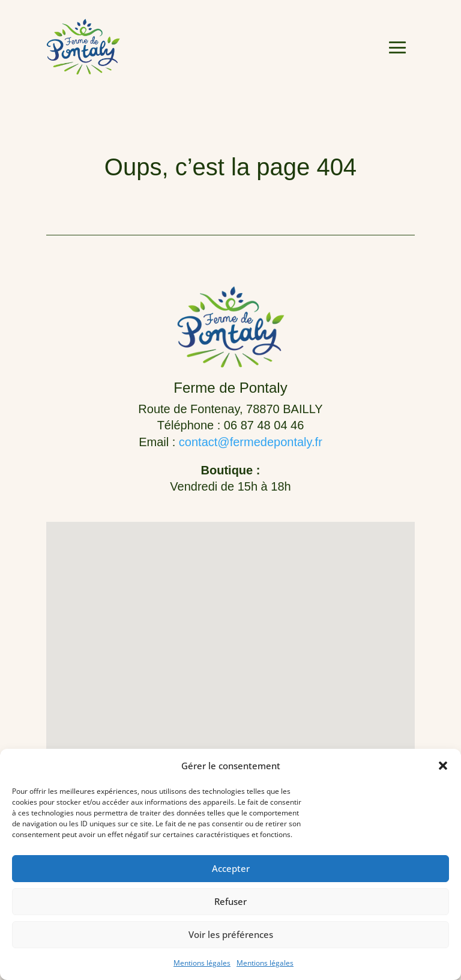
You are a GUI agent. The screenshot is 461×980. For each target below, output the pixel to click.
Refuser (230, 901)
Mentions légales (202, 963)
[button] (443, 766)
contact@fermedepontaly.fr (251, 442)
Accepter (231, 868)
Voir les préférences (231, 934)
